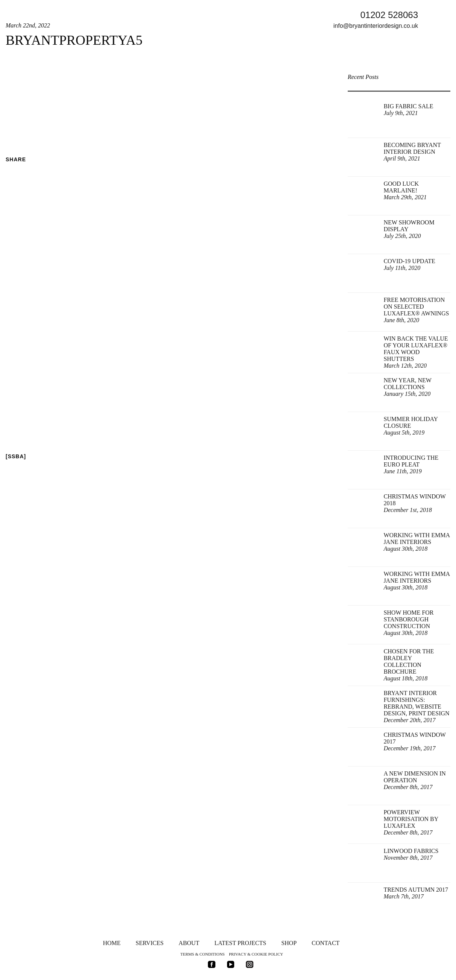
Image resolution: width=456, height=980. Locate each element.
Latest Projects (240, 943)
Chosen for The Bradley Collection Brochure (409, 665)
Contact (326, 943)
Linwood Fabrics (411, 854)
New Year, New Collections (407, 387)
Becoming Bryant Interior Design (412, 152)
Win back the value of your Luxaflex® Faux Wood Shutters (416, 352)
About (189, 943)
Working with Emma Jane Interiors (417, 542)
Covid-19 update (409, 264)
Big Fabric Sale (408, 110)
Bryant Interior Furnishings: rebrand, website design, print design (416, 707)
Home (112, 943)
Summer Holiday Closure (411, 426)
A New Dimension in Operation (414, 780)
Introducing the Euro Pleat (411, 464)
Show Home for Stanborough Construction (408, 623)
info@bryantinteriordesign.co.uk (376, 26)
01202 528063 (389, 15)
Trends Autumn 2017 (416, 893)
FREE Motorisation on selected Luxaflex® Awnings (416, 310)
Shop (289, 943)
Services (150, 943)
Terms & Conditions (203, 954)
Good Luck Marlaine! (405, 190)
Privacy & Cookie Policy (256, 954)
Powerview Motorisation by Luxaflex (411, 822)
